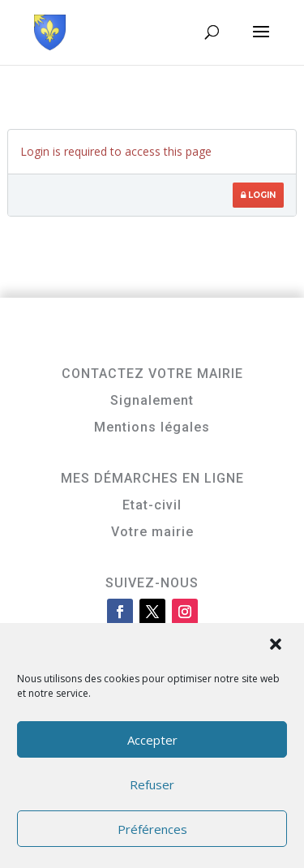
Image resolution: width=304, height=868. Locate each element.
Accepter (152, 740)
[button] (277, 646)
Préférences (152, 829)
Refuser (152, 784)
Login (258, 195)
